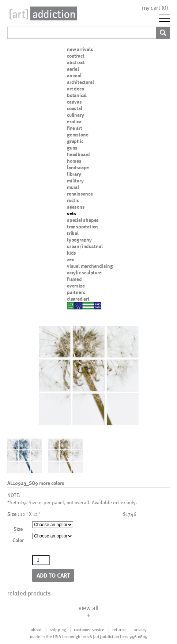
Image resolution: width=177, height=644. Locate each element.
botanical (77, 95)
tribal (73, 233)
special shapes (83, 220)
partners (76, 292)
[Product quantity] (41, 560)
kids (71, 253)
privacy (140, 629)
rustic (73, 200)
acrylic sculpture (84, 273)
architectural (80, 82)
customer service (89, 629)
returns (119, 629)
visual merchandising (90, 266)
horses (74, 161)
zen (71, 259)
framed (74, 279)
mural (73, 187)
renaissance (80, 194)
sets (71, 213)
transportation (82, 227)
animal (74, 76)
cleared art (78, 299)
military (75, 181)
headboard (78, 154)
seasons (76, 207)
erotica (74, 122)
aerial (73, 69)
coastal (75, 108)
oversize (76, 286)
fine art (74, 128)
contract (76, 56)
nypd (72, 305)
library (74, 174)
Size (18, 529)
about (36, 629)
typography (79, 240)
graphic (75, 141)
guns (72, 148)
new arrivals (80, 49)
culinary (75, 115)
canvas (74, 102)
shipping (58, 629)
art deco (75, 89)
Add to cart (53, 575)
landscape (78, 167)
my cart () (155, 8)
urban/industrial (85, 246)
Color (18, 540)
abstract (76, 62)
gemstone (78, 135)
